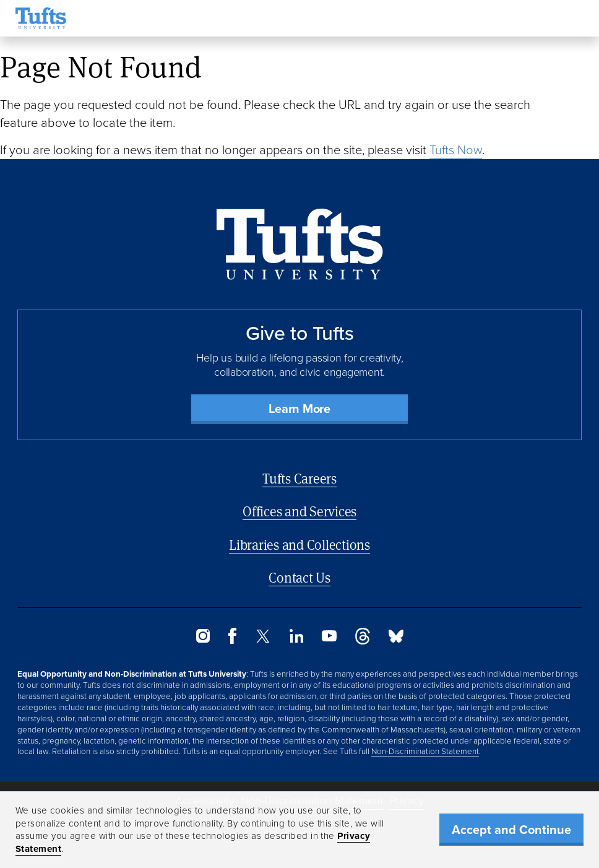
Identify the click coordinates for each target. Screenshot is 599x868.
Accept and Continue (511, 830)
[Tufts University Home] (41, 18)
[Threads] (363, 641)
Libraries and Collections (299, 545)
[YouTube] (329, 638)
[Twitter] (263, 639)
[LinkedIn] (296, 639)
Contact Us (299, 577)
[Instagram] (203, 639)
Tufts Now (456, 150)
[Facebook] (232, 640)
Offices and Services (299, 511)
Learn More (299, 409)
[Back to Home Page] (300, 244)
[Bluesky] (396, 639)
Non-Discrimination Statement (425, 751)
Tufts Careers (299, 478)
